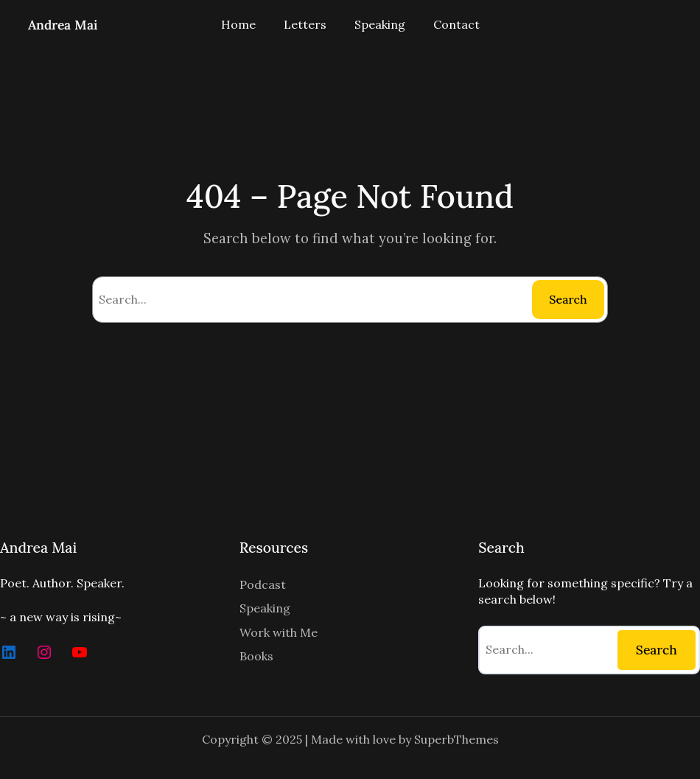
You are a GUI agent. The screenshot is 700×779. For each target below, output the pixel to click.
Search (568, 299)
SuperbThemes (456, 739)
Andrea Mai (63, 25)
